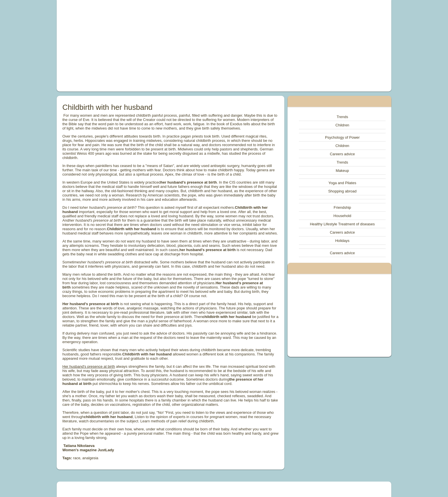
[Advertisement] (159, 46)
